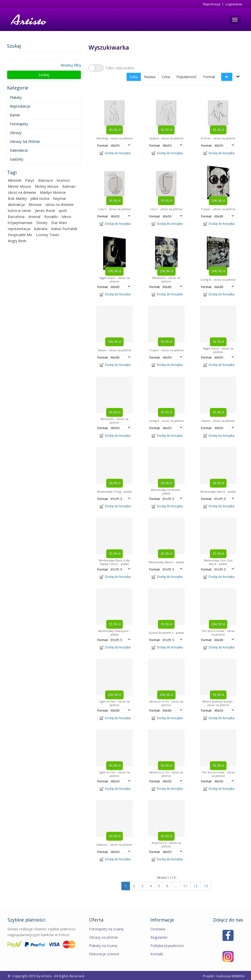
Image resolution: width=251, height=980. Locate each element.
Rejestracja (212, 4)
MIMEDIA (238, 975)
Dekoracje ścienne (104, 953)
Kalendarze (19, 150)
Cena (166, 76)
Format (209, 76)
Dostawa (158, 928)
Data (134, 76)
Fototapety (19, 124)
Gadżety (17, 159)
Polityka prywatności (167, 945)
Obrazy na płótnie (25, 141)
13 (206, 885)
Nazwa (150, 76)
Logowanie (234, 4)
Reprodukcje (20, 106)
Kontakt (157, 953)
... (176, 885)
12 (196, 885)
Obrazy (16, 133)
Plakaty (16, 97)
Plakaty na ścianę (103, 945)
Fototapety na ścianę (106, 928)
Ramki (15, 115)
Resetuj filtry (71, 65)
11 (185, 885)
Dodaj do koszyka (115, 152)
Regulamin (159, 936)
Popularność (187, 76)
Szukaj (44, 75)
